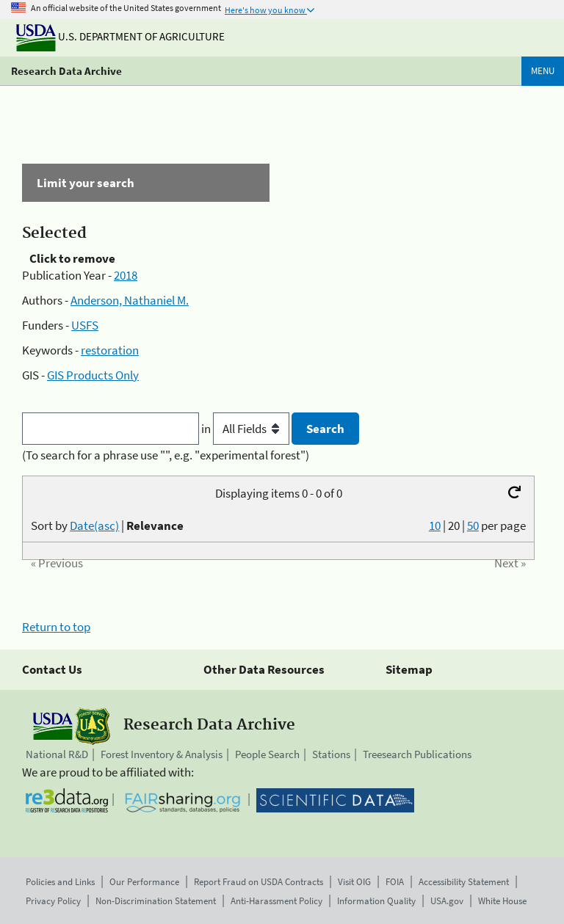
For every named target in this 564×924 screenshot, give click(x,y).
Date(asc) (94, 525)
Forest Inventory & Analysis (162, 754)
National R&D (57, 754)
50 (473, 525)
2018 (126, 275)
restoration (110, 350)
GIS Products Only (93, 375)
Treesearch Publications (417, 754)
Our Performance (144, 882)
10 (435, 525)
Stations (331, 754)
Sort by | (107, 525)
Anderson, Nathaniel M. (130, 300)
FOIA (395, 882)
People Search (267, 754)
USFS (85, 325)
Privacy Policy (53, 901)
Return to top (56, 627)
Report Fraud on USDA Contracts (258, 882)
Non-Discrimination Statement (156, 901)
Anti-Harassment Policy (276, 901)
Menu (543, 71)
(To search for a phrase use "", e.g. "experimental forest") (166, 455)
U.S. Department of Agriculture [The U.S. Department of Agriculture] (120, 36)
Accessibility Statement (464, 882)
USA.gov (447, 901)
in (246, 429)
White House (502, 901)
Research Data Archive (66, 71)
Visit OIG (354, 882)
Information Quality (376, 901)
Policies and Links (60, 882)
